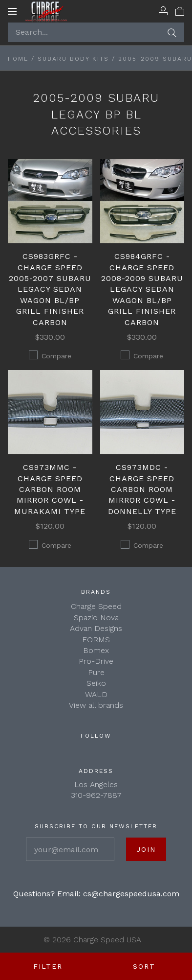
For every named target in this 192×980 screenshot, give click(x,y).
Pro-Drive (96, 661)
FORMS (96, 640)
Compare (50, 355)
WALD (96, 694)
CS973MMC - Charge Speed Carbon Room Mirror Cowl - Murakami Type (50, 489)
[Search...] (96, 32)
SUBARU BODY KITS (73, 59)
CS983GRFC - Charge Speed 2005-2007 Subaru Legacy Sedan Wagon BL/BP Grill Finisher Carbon (50, 289)
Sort (144, 966)
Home (18, 59)
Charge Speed (96, 606)
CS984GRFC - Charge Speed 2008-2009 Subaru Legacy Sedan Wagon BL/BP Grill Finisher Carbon (142, 289)
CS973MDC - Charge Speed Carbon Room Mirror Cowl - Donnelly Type (142, 489)
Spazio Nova (96, 618)
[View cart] (180, 11)
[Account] (163, 11)
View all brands (96, 705)
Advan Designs (96, 628)
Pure (96, 672)
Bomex (96, 650)
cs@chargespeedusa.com (131, 894)
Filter (48, 966)
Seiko (96, 683)
